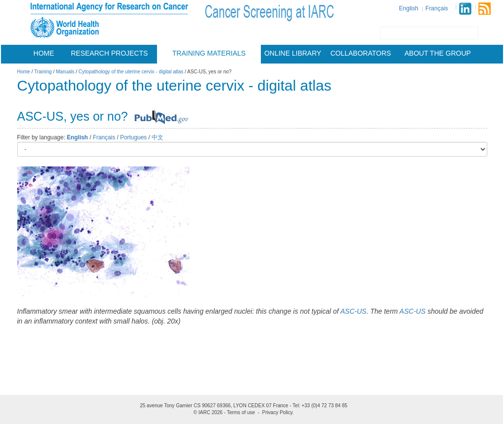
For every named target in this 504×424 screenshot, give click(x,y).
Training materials (209, 53)
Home (44, 53)
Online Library (293, 53)
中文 (157, 137)
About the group (438, 53)
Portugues (133, 137)
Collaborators (361, 53)
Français (437, 8)
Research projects (109, 53)
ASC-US (354, 311)
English (409, 8)
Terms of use (241, 412)
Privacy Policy (278, 412)
